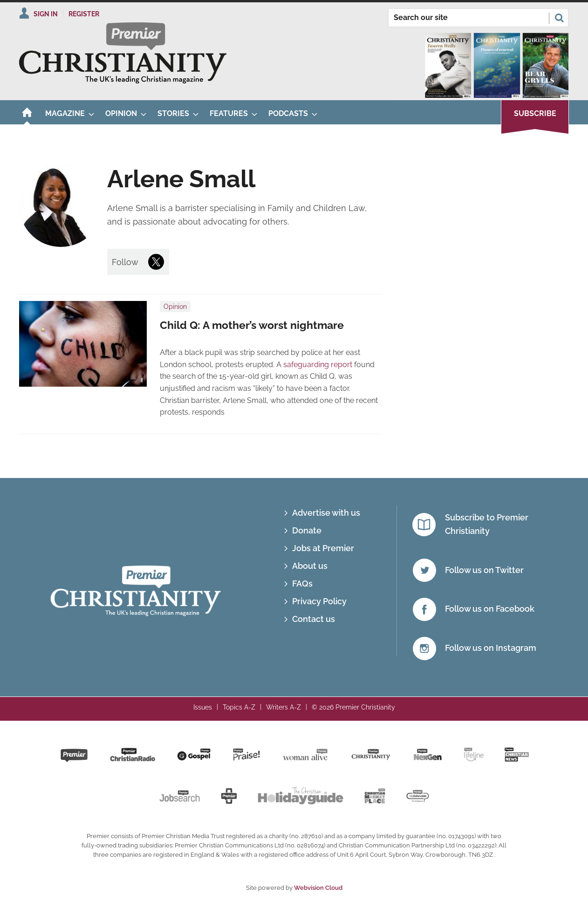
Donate (307, 530)
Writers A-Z (284, 707)
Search (559, 18)
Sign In (46, 14)
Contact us (314, 619)
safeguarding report (318, 365)
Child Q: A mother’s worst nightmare (252, 325)
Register (84, 14)
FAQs (302, 584)
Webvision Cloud (318, 888)
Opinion (175, 307)
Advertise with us (326, 513)
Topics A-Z (239, 707)
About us (310, 566)
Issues (203, 707)
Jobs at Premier (323, 548)
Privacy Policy (319, 601)
